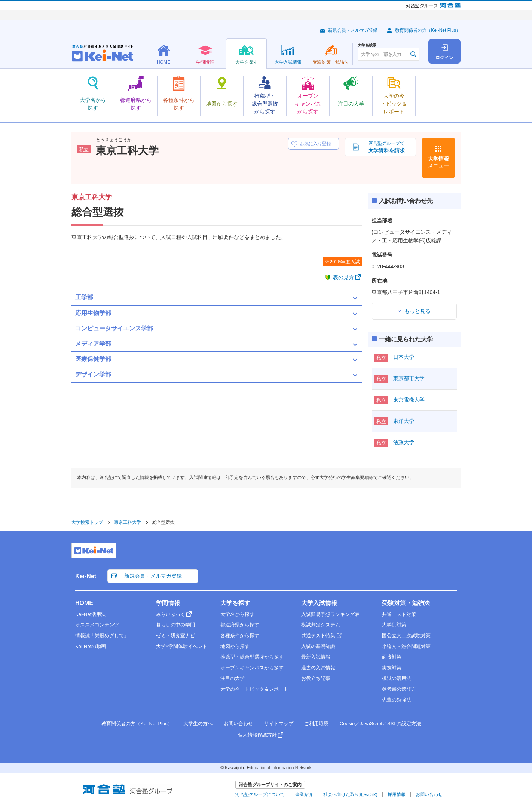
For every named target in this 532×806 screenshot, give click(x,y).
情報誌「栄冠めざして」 (102, 636)
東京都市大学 (409, 378)
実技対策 (392, 668)
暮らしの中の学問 (175, 625)
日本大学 (404, 357)
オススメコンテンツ (97, 625)
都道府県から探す (240, 625)
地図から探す (235, 646)
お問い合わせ (238, 723)
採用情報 (397, 794)
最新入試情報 (316, 657)
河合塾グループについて (260, 794)
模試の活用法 (397, 678)
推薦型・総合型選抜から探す (252, 657)
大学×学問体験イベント (182, 646)
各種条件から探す (240, 636)
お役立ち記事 (316, 678)
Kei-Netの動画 (91, 646)
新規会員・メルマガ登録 (353, 30)
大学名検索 (367, 45)
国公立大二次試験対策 (406, 636)
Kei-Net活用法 (91, 614)
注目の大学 (233, 678)
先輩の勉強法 (397, 700)
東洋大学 (404, 421)
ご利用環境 (316, 723)
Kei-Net (86, 576)
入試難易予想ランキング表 (330, 614)
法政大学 (404, 442)
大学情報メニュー (438, 162)
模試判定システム (321, 625)
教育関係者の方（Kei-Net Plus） (428, 30)
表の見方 (343, 277)
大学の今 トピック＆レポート (254, 689)
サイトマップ (279, 723)
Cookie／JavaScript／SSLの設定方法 (380, 723)
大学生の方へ (198, 723)
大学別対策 (394, 625)
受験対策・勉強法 (406, 603)
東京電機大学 (409, 400)
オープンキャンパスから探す (252, 668)
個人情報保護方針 (257, 735)
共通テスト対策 (399, 614)
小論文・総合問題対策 (406, 646)
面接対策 (392, 657)
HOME (84, 603)
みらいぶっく (171, 614)
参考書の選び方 (399, 689)
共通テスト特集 (318, 636)
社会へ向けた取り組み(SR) (350, 794)
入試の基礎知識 (318, 646)
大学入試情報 (319, 603)
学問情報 (168, 603)
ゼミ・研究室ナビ (175, 636)
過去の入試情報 (318, 668)
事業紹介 (304, 794)
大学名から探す (237, 614)
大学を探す (235, 603)
